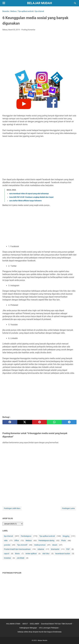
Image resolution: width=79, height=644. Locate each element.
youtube (7, 545)
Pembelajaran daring (46, 540)
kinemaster (55, 549)
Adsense (41, 549)
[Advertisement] (39, 51)
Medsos (29, 540)
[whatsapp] (54, 422)
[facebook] (10, 422)
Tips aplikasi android (47, 536)
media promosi (40, 545)
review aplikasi (31, 554)
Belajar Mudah (40, 3)
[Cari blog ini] (75, 3)
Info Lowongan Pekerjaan (49, 628)
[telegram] (69, 422)
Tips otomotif (22, 545)
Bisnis (17, 554)
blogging (66, 536)
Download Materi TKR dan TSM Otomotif (57, 624)
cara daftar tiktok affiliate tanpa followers (25, 201)
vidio (6, 540)
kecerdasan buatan (63, 554)
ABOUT (25, 624)
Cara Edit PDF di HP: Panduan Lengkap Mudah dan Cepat (31, 197)
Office (17, 540)
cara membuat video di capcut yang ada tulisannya (29, 194)
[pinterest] (40, 422)
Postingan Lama (68, 508)
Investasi (7, 558)
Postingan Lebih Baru (12, 508)
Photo (64, 540)
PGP (68, 549)
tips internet (8, 536)
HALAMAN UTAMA (13, 624)
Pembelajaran (26, 536)
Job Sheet (20, 558)
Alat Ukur (46, 554)
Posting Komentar (28, 30)
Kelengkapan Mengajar (28, 628)
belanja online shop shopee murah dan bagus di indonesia (40, 632)
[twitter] (25, 422)
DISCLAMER (35, 624)
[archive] (13, 524)
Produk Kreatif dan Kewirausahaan (17, 549)
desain (55, 545)
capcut (7, 554)
